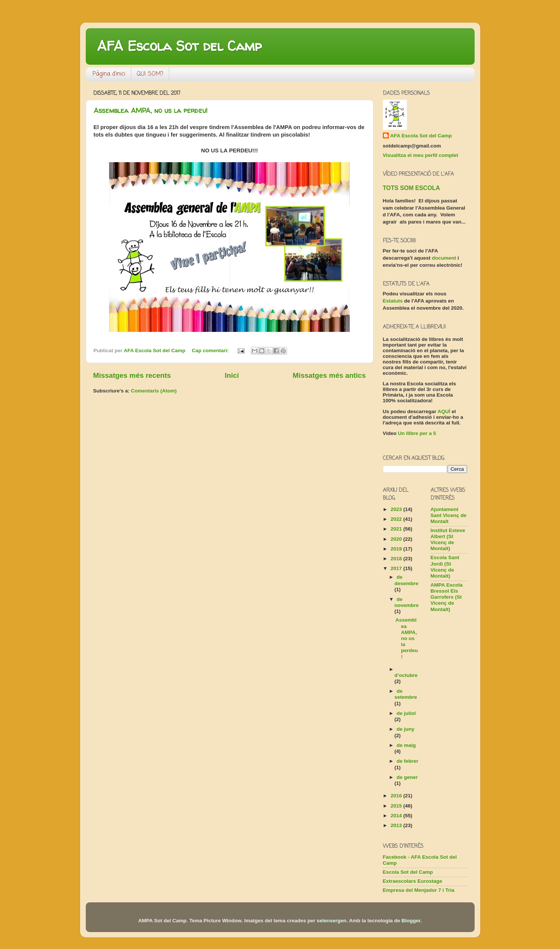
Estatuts (393, 301)
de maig (406, 745)
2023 (397, 509)
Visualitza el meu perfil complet (421, 155)
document (444, 258)
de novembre (407, 602)
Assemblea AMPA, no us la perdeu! (151, 110)
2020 (397, 539)
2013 (397, 825)
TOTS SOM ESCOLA (411, 188)
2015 (397, 806)
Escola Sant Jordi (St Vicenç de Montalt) (445, 567)
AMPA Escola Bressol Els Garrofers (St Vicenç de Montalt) (447, 597)
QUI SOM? (150, 74)
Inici (232, 375)
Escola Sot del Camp (408, 872)
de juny (406, 729)
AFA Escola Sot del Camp (179, 46)
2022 (397, 519)
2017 (397, 568)
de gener (407, 777)
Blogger (411, 921)
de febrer (408, 761)
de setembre (406, 694)
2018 (397, 559)
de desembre (407, 580)
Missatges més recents (132, 375)
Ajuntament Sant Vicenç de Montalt (449, 515)
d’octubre (406, 675)
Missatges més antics (329, 375)
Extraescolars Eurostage (413, 881)
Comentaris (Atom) (154, 391)
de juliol (406, 713)
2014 (397, 816)
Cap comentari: (211, 351)
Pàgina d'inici (109, 74)
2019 (397, 549)
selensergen (332, 921)
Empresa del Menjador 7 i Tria (419, 890)
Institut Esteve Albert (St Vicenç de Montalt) (448, 540)
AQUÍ (444, 411)
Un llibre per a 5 (417, 433)
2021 (397, 529)
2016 (397, 796)
